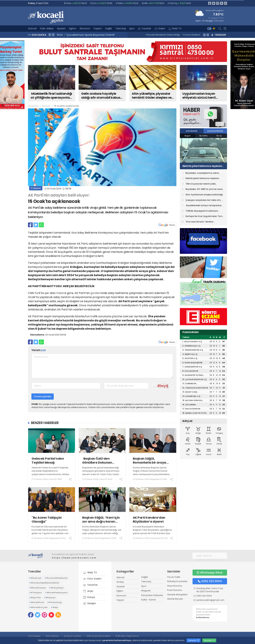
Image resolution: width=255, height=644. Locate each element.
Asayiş (120, 582)
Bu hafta (203, 136)
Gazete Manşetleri (177, 595)
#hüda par (35, 578)
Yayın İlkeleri (34, 636)
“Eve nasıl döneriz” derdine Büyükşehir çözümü (199, 222)
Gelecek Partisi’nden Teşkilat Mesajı (48, 461)
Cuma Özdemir (191, 35)
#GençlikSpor (56, 588)
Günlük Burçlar (175, 599)
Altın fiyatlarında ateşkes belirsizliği (204, 195)
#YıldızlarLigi (54, 602)
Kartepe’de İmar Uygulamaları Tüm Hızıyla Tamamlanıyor (204, 217)
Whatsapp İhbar (210, 573)
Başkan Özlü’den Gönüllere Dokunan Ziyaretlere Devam (97, 461)
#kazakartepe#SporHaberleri (44, 583)
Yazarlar (145, 28)
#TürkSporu (36, 593)
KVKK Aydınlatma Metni (98, 636)
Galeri (160, 28)
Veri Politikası (52, 636)
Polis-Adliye (47, 28)
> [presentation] (53, 35)
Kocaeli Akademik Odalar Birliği (162, 35)
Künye (89, 597)
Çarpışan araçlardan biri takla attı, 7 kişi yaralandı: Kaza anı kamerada (204, 201)
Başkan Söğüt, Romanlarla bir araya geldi (149, 461)
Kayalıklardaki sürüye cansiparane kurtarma (204, 206)
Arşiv (88, 591)
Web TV (175, 28)
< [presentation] (50, 35)
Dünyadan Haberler (152, 595)
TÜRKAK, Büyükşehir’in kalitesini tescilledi (202, 211)
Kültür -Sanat (148, 600)
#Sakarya (50, 598)
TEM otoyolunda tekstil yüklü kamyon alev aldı (201, 184)
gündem (96, 293)
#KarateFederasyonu (56, 593)
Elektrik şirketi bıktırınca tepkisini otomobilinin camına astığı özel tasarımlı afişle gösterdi (202, 166)
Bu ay (219, 136)
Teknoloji (121, 28)
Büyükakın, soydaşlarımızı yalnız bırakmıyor (202, 174)
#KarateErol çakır (38, 607)
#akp (54, 607)
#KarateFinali (37, 602)
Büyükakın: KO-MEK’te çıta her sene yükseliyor (204, 190)
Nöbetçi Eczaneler (177, 581)
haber (60, 293)
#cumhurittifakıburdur (56, 578)
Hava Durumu (175, 586)
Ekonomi (85, 28)
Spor (132, 28)
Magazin (146, 591)
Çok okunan (192, 131)
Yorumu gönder (43, 396)
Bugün (188, 136)
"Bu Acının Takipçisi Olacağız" (47, 520)
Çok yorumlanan (215, 131)
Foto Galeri (92, 579)
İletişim (90, 603)
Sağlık (109, 28)
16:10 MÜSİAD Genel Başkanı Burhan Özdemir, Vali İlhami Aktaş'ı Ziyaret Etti (101, 35)
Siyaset (61, 28)
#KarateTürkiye (37, 588)
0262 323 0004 (210, 581)
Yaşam (98, 28)
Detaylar (194, 640)
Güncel (32, 28)
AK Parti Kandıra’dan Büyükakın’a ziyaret (149, 520)
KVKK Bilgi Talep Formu (127, 636)
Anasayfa (33, 106)
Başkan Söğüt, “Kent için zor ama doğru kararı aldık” (101, 520)
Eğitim (73, 28)
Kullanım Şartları (73, 636)
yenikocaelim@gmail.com (210, 600)
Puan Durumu (175, 590)
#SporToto (35, 598)
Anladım (209, 640)
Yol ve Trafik (174, 577)
